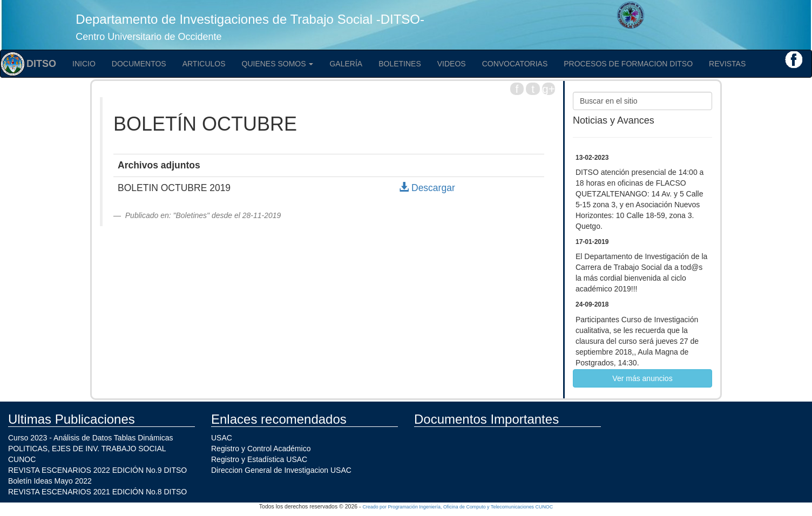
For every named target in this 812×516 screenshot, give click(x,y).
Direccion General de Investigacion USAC (281, 470)
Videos (452, 64)
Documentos (139, 64)
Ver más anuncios (642, 378)
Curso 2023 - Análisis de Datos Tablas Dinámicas (91, 438)
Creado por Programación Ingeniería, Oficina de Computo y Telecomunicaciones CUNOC (458, 507)
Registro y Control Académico (261, 449)
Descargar (427, 188)
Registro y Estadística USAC (259, 459)
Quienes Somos (278, 64)
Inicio (84, 64)
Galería (346, 64)
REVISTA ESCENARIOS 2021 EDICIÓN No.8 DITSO (97, 492)
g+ (549, 89)
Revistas (727, 64)
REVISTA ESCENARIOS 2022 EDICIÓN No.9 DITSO (97, 470)
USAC (222, 438)
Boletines (400, 64)
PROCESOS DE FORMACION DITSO (628, 64)
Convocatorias (515, 64)
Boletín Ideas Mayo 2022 (50, 481)
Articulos (204, 64)
